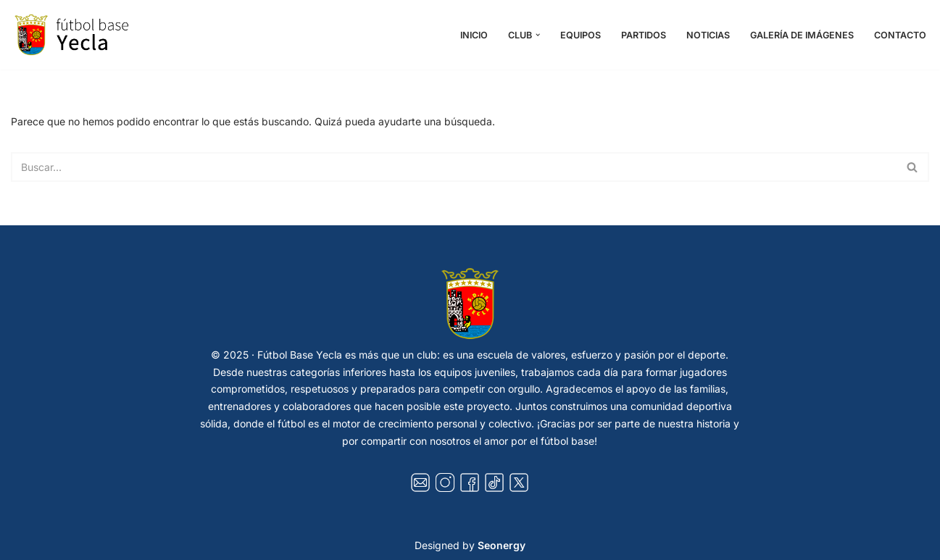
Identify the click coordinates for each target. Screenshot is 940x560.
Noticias (708, 35)
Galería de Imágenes (802, 35)
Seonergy (502, 545)
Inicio (474, 35)
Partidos (644, 35)
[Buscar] (454, 167)
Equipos (581, 35)
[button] (538, 35)
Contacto (900, 35)
